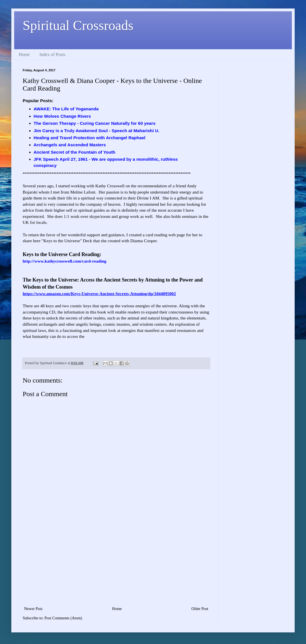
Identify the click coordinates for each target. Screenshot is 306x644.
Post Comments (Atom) (63, 618)
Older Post (200, 609)
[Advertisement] (116, 563)
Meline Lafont (83, 192)
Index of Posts (52, 54)
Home (24, 54)
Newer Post (33, 609)
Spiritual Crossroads (78, 25)
